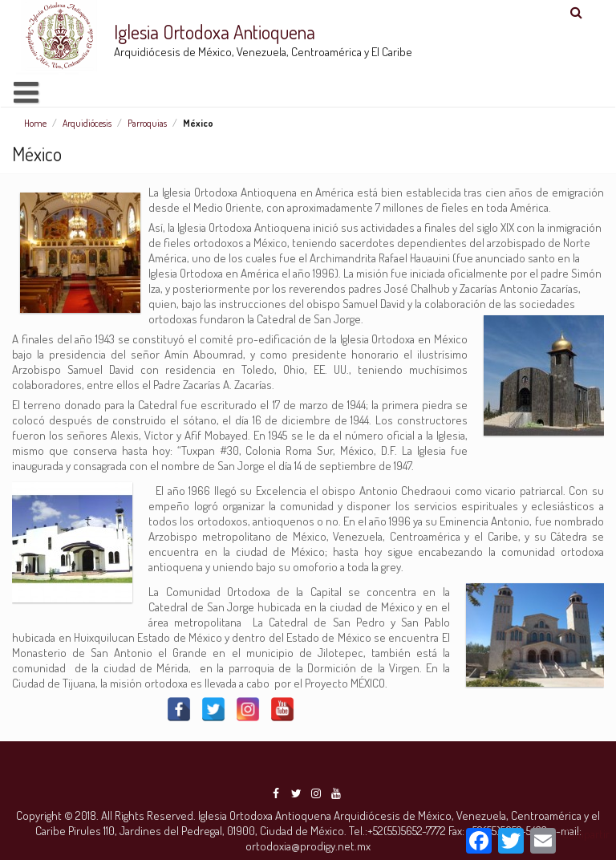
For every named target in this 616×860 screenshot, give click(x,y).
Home (35, 123)
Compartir (586, 834)
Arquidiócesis (87, 123)
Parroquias (147, 123)
